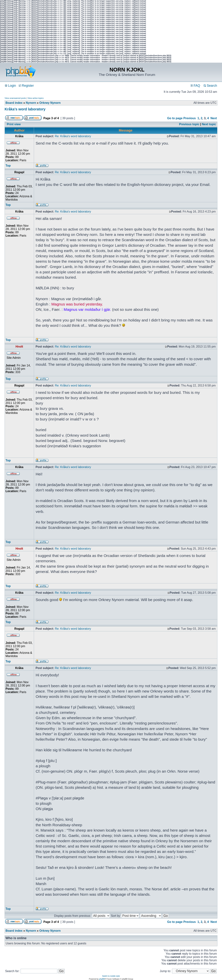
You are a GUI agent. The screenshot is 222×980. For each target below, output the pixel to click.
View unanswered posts (15, 98)
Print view (14, 124)
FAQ (195, 86)
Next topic (209, 124)
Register (26, 86)
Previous (190, 118)
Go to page (175, 118)
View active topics (36, 98)
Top (8, 166)
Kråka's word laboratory (25, 109)
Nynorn (31, 103)
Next (214, 118)
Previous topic (189, 124)
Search (210, 86)
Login (10, 86)
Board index (14, 103)
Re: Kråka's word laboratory (73, 136)
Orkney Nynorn (50, 103)
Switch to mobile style (111, 976)
